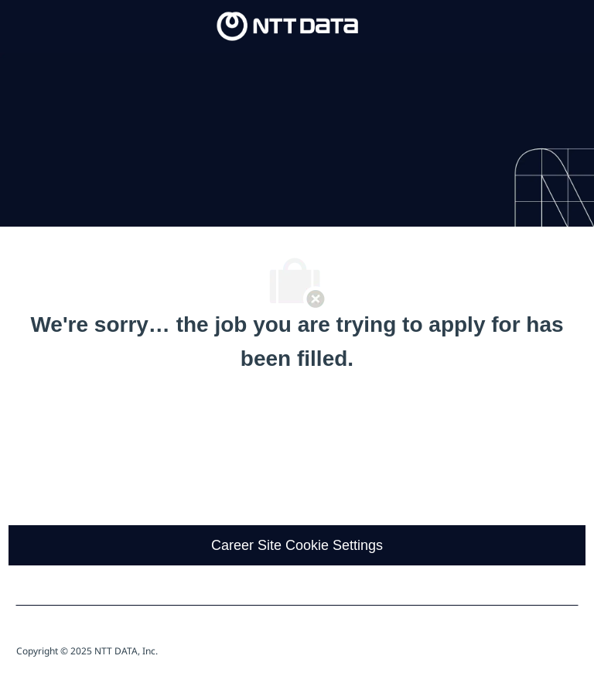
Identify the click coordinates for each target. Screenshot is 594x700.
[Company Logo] (288, 26)
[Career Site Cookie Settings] (297, 545)
